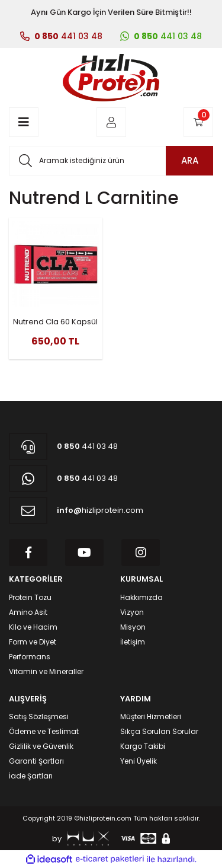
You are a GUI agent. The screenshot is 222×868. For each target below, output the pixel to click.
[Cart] (198, 122)
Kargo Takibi (143, 746)
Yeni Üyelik (139, 761)
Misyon (133, 627)
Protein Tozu (30, 597)
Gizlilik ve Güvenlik (41, 746)
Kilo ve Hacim (33, 627)
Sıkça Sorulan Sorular (159, 731)
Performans (30, 657)
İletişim (133, 642)
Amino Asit (28, 612)
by (81, 838)
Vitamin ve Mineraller (46, 671)
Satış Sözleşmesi (39, 717)
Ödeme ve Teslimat (44, 731)
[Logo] (111, 78)
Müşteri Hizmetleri (151, 717)
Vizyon (132, 612)
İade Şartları (31, 776)
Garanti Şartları (36, 761)
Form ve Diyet (33, 642)
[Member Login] (111, 122)
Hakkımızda (141, 597)
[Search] (111, 161)
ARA (190, 160)
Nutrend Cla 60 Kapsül (55, 322)
